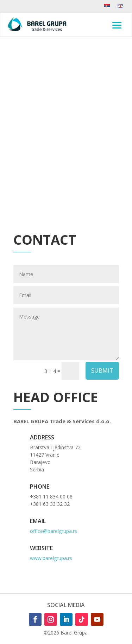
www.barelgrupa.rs (51, 558)
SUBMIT (102, 371)
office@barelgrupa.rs (54, 531)
